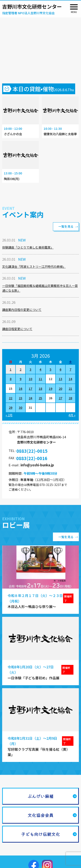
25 (40, 398)
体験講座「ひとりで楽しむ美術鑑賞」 (28, 247)
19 (51, 389)
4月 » (72, 415)
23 (21, 398)
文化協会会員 (41, 815)
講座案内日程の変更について (22, 310)
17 (30, 389)
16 (21, 389)
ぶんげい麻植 (41, 796)
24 (30, 398)
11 (40, 379)
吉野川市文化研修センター (32, 6)
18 (40, 389)
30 (21, 407)
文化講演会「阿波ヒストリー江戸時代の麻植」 (34, 266)
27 (60, 398)
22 (11, 398)
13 (60, 379)
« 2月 (9, 415)
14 (70, 379)
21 (70, 389)
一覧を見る (66, 226)
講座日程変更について (17, 329)
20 (60, 389)
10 (30, 379)
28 (70, 398)
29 (11, 407)
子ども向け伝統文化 (41, 834)
